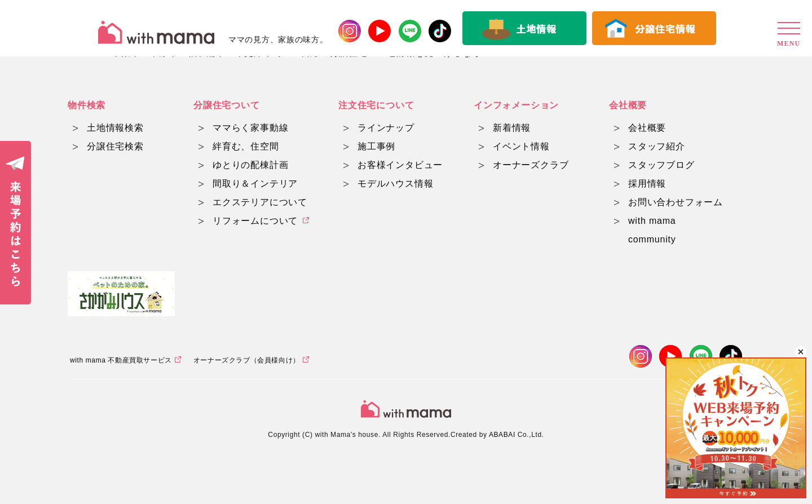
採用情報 (647, 184)
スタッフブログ (661, 165)
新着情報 (512, 128)
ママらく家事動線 (250, 128)
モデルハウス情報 (395, 184)
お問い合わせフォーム (676, 202)
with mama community (652, 230)
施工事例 (376, 146)
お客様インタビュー (400, 165)
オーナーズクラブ (531, 165)
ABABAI (502, 435)
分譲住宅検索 (115, 146)
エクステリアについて (260, 202)
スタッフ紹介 (657, 146)
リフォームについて (255, 221)
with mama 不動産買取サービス (121, 360)
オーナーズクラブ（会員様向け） (247, 360)
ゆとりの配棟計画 (250, 165)
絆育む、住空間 (246, 146)
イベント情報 (521, 146)
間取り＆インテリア (255, 184)
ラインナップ (386, 128)
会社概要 (647, 128)
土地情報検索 (115, 128)
